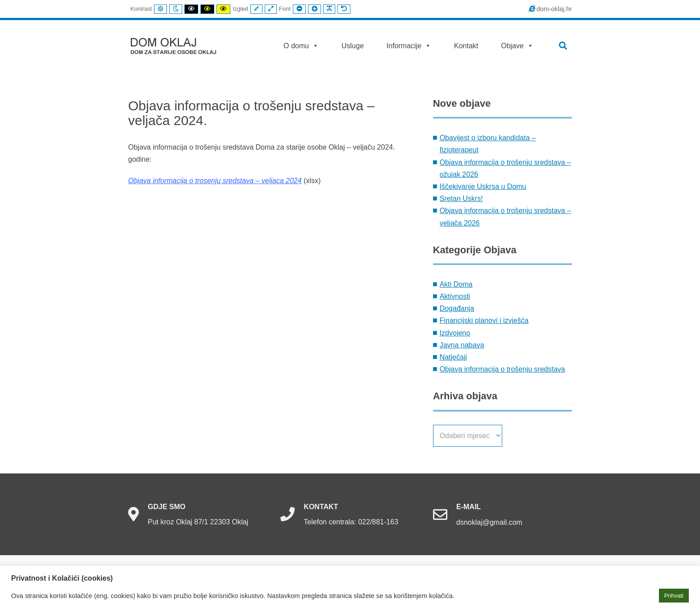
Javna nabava (462, 345)
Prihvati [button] (674, 596)
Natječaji (453, 357)
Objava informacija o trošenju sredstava (502, 369)
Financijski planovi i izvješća (484, 320)
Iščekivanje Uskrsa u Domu (483, 186)
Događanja (457, 308)
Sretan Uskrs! (461, 199)
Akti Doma (456, 284)
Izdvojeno (455, 333)
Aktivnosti (455, 296)
